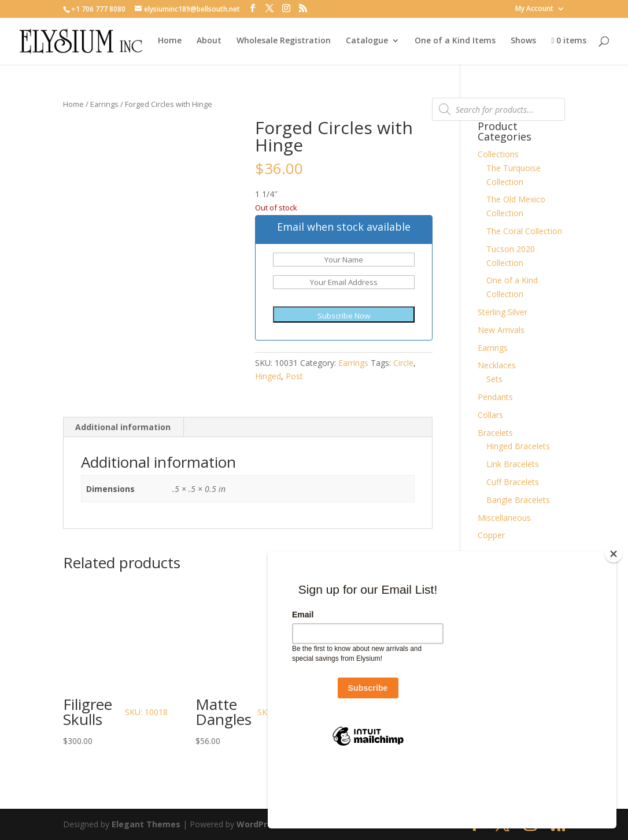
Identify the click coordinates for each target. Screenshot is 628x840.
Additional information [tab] (123, 427)
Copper (491, 535)
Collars (490, 415)
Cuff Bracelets (513, 482)
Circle (403, 363)
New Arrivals (501, 330)
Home (170, 41)
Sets (494, 379)
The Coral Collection (524, 231)
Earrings (104, 104)
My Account (534, 9)
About (209, 41)
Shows (523, 41)
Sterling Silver (503, 312)
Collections (498, 154)
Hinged (268, 376)
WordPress (259, 824)
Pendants (495, 397)
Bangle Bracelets (518, 500)
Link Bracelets (513, 464)
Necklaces (497, 365)
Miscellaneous (504, 518)
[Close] (614, 613)
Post (294, 376)
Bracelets (495, 433)
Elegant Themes (146, 824)
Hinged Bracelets (518, 446)
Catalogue (367, 41)
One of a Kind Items (455, 41)
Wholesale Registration (284, 41)
